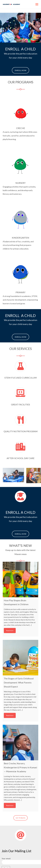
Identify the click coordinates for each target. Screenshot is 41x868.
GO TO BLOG (20, 818)
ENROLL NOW (20, 70)
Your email (20, 860)
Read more (10, 631)
